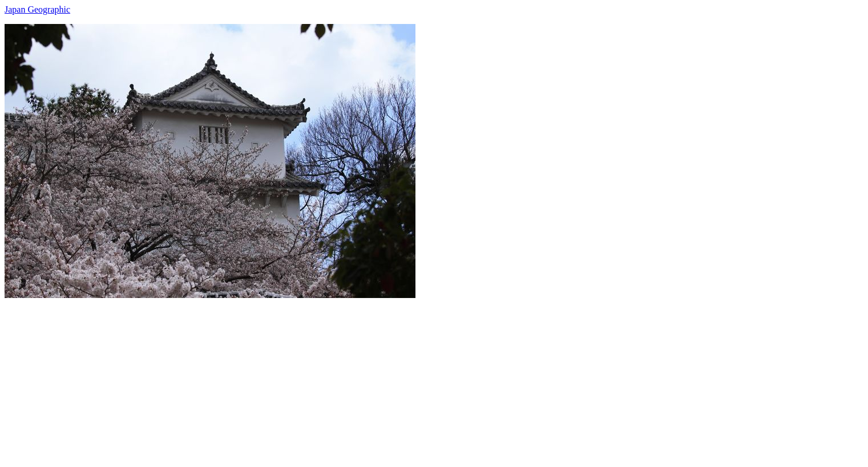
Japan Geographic (37, 9)
